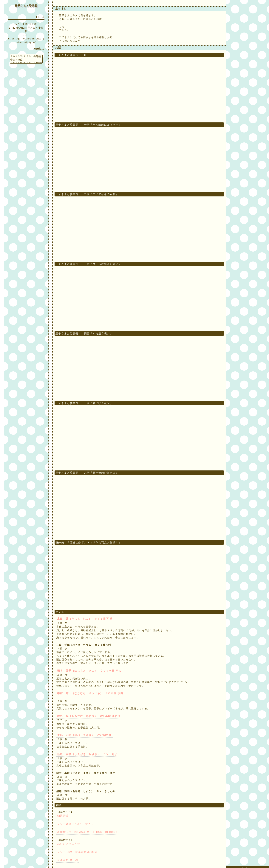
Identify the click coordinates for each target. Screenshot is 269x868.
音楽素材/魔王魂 (67, 858)
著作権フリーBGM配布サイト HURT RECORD (86, 831)
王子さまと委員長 (26, 6)
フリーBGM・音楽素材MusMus (76, 850)
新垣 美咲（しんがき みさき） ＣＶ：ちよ (85, 753)
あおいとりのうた (68, 842)
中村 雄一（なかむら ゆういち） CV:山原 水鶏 (88, 693)
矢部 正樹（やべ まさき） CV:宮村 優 (83, 734)
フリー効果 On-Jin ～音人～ (74, 823)
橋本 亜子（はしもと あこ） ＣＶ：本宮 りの (87, 671)
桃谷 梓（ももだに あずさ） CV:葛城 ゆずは (87, 716)
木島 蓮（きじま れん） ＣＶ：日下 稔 (83, 619)
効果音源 (62, 815)
